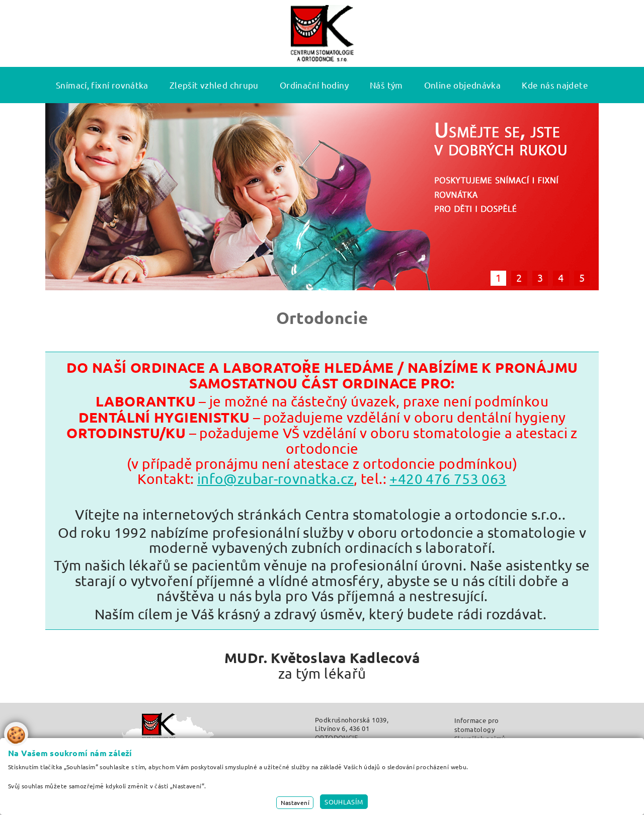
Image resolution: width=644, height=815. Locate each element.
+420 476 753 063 (448, 479)
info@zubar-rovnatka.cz (275, 479)
